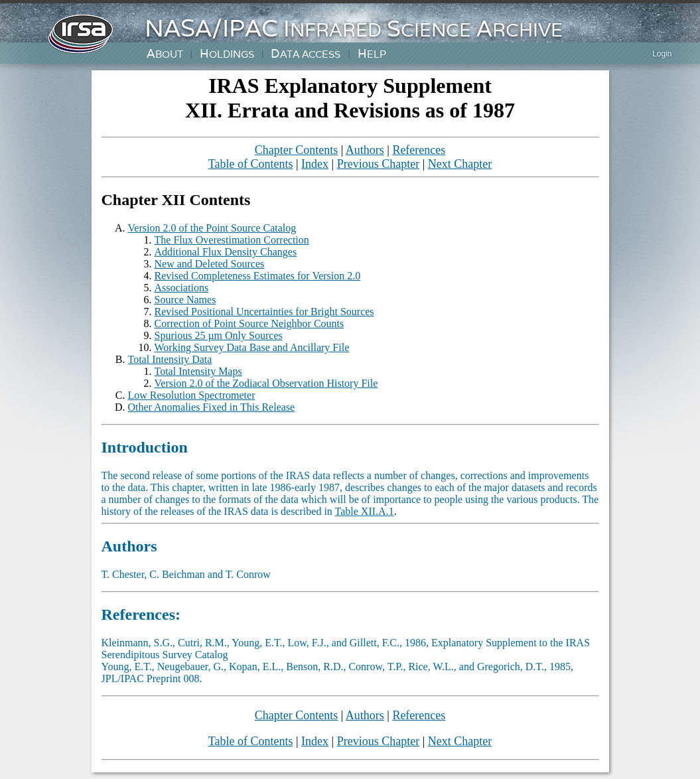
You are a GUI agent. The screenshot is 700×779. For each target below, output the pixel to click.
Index (315, 164)
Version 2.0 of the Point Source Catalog (212, 228)
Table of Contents (251, 164)
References (419, 150)
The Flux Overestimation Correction (232, 240)
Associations (182, 288)
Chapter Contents (296, 150)
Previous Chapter (378, 164)
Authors (365, 150)
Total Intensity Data (170, 359)
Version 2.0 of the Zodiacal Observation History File (266, 383)
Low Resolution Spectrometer (192, 395)
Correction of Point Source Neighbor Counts (249, 323)
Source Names (185, 300)
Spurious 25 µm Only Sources (219, 335)
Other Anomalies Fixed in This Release (212, 407)
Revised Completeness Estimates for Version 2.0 (258, 276)
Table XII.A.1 (365, 511)
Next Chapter (460, 164)
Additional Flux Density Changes (226, 252)
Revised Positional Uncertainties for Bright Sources (264, 312)
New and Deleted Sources (210, 264)
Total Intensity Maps (198, 371)
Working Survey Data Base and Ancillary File (252, 347)
